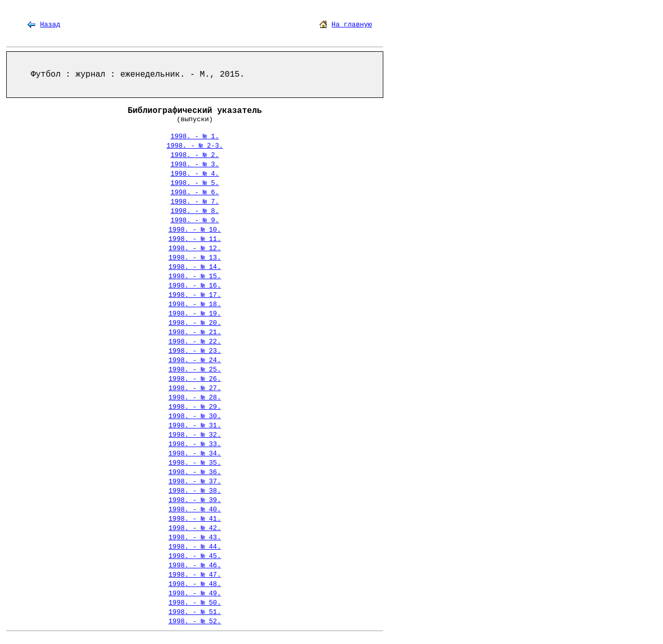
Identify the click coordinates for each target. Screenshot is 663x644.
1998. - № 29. (194, 407)
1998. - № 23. (194, 351)
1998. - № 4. (195, 174)
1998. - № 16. (194, 286)
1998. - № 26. (194, 379)
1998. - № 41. (194, 519)
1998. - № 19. (194, 314)
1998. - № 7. (195, 202)
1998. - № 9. (195, 220)
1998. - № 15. (194, 276)
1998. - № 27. (194, 388)
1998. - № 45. (194, 556)
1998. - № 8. (195, 211)
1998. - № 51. (194, 612)
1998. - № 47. (194, 575)
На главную (352, 25)
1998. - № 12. (194, 248)
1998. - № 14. (194, 267)
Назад (50, 25)
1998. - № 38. (194, 491)
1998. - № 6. (195, 192)
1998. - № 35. (194, 463)
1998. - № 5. (195, 183)
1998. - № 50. (194, 603)
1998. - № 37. (194, 482)
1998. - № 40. (194, 510)
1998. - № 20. (194, 323)
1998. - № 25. (194, 370)
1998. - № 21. (194, 332)
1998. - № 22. (194, 342)
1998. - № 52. (194, 621)
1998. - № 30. (194, 416)
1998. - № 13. (194, 258)
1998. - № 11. (194, 239)
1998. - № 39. (194, 500)
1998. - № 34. (194, 454)
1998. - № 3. (195, 164)
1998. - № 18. (194, 304)
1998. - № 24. (194, 360)
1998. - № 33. (194, 444)
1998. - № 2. (195, 155)
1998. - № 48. (194, 584)
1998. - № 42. (194, 528)
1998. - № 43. (194, 538)
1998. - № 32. (194, 435)
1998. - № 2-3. (194, 146)
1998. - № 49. (194, 593)
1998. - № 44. (194, 547)
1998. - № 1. (195, 137)
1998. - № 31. (194, 426)
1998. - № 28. (194, 398)
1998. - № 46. (194, 566)
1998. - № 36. (194, 472)
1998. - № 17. (194, 295)
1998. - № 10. (194, 230)
